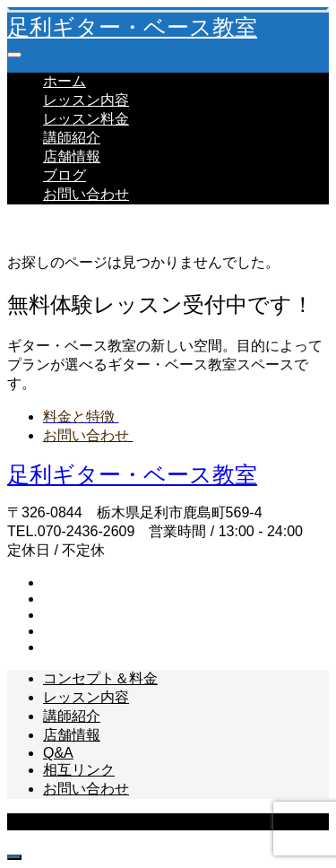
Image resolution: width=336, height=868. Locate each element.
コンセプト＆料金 (100, 678)
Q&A (58, 753)
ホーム (65, 81)
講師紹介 (72, 138)
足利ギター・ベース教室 (132, 27)
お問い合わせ (86, 194)
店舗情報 (72, 156)
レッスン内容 (86, 100)
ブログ (65, 175)
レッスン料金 (86, 119)
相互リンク (79, 770)
